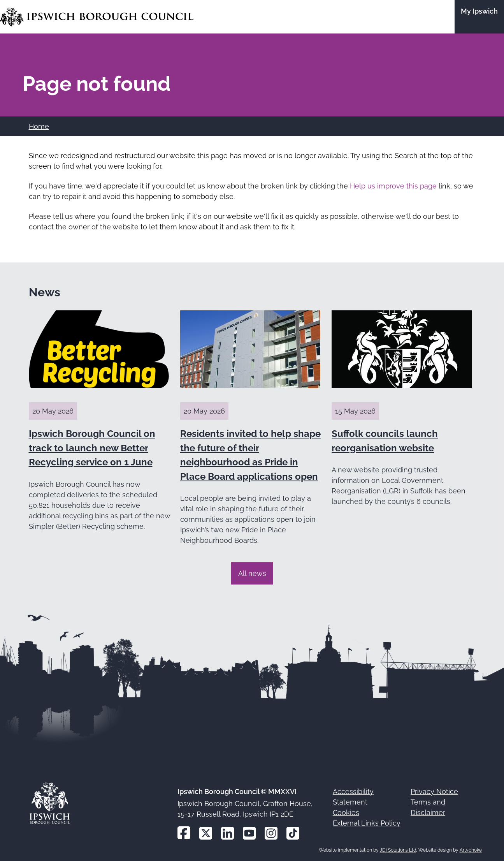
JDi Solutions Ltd (398, 850)
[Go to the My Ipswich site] (479, 17)
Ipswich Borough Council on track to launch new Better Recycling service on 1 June (92, 448)
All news (252, 573)
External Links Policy (367, 823)
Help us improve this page (393, 186)
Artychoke (471, 850)
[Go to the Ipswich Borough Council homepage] (97, 17)
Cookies (346, 813)
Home (39, 126)
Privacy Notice (434, 791)
